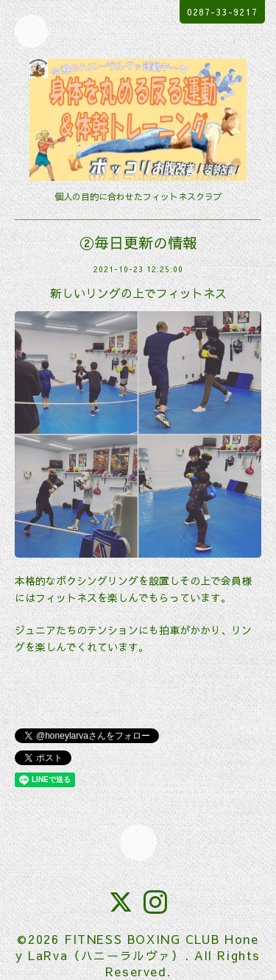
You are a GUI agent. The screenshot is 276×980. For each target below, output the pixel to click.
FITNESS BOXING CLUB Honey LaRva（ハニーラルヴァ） (137, 947)
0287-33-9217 (222, 12)
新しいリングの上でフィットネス (138, 293)
